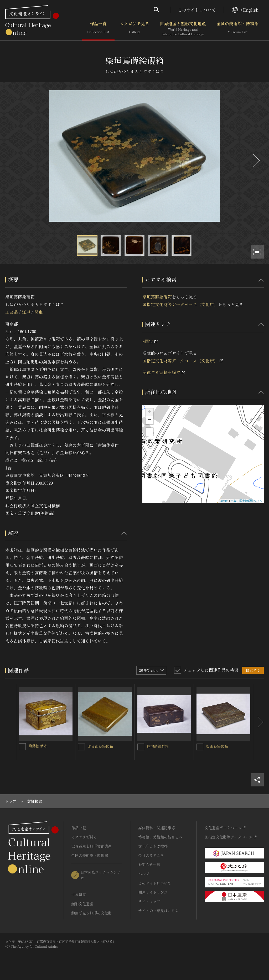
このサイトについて (197, 10)
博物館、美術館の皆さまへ (160, 837)
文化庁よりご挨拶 (153, 846)
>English (245, 10)
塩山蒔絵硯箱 (217, 746)
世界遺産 (79, 895)
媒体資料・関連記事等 (157, 828)
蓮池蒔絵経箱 (158, 746)
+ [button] (150, 412)
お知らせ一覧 (149, 865)
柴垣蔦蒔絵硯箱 (157, 297)
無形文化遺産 (82, 904)
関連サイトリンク (153, 892)
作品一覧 (98, 29)
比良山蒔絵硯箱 (100, 746)
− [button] (150, 420)
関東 (39, 312)
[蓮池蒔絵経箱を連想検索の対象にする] (141, 747)
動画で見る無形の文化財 (91, 913)
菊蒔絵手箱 (38, 746)
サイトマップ (149, 901)
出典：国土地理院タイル (247, 501)
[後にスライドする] (256, 161)
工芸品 (12, 312)
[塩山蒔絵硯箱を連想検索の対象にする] (200, 747)
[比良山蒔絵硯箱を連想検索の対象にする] (81, 747)
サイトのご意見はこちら (158, 911)
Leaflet (224, 501)
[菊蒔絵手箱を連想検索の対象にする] (22, 747)
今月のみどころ (151, 855)
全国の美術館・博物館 (237, 29)
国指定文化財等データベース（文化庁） (180, 304)
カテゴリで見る (134, 29)
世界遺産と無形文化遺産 (183, 29)
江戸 (26, 312)
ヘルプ (144, 874)
